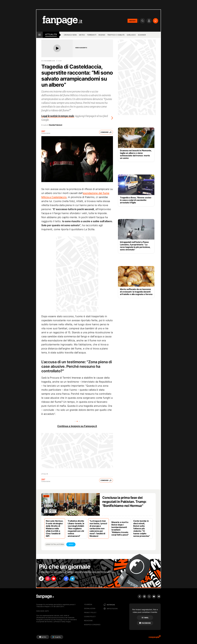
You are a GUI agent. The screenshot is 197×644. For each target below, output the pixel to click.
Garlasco (131, 35)
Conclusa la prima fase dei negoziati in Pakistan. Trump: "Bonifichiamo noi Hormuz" (124, 502)
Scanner (142, 35)
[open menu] (40, 35)
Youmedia (88, 604)
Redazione (88, 621)
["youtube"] (56, 579)
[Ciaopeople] (155, 638)
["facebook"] (70, 579)
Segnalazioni (90, 608)
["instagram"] (49, 579)
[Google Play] (57, 637)
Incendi (102, 35)
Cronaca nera (70, 35)
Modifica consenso (92, 625)
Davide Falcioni (56, 125)
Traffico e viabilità (116, 35)
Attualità (51, 34)
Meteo (82, 35)
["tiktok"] (42, 579)
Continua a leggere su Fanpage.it (77, 426)
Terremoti (92, 35)
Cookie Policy (90, 617)
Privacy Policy (90, 613)
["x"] (63, 579)
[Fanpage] (45, 596)
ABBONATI (132, 21)
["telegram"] (77, 579)
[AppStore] (43, 637)
